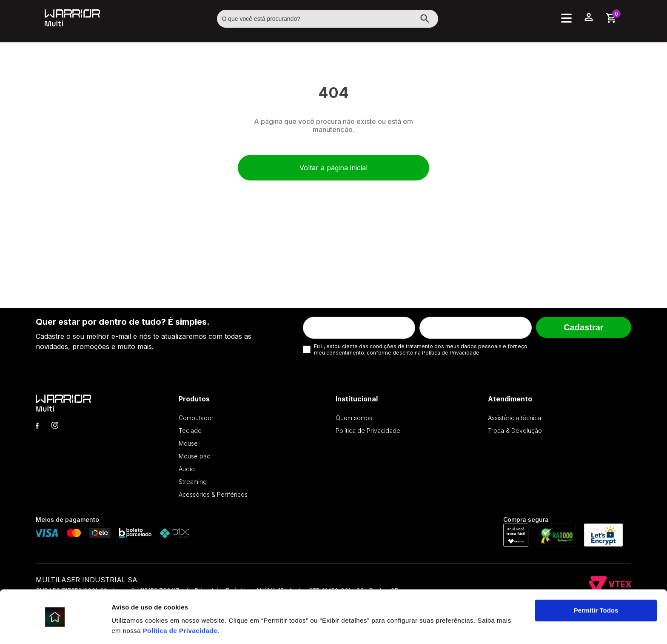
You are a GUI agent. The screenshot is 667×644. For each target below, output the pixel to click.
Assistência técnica (515, 418)
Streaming (193, 482)
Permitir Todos (596, 584)
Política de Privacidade (180, 604)
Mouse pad (195, 456)
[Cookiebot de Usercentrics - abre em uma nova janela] (55, 627)
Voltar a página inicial (333, 168)
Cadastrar (583, 327)
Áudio (187, 469)
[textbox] (328, 19)
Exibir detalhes (134, 627)
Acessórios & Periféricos (213, 494)
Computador (196, 418)
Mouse (188, 443)
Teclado (190, 431)
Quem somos (354, 418)
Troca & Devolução (515, 431)
